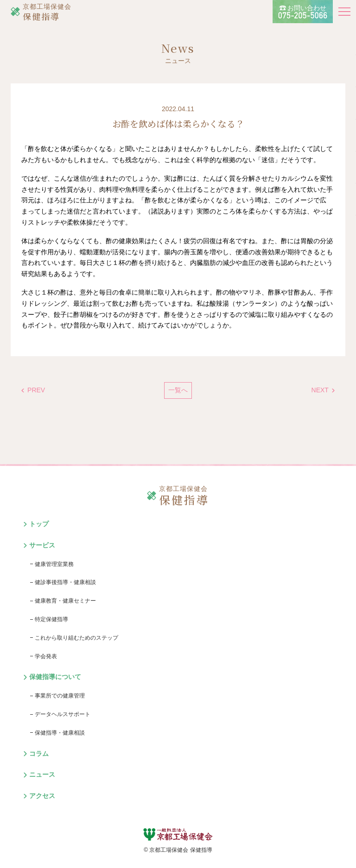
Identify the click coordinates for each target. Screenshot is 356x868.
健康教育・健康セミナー (65, 601)
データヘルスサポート (63, 714)
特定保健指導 (51, 619)
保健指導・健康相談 (60, 733)
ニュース (42, 774)
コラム (39, 754)
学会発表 (46, 656)
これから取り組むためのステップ (76, 638)
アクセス (42, 796)
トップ (39, 524)
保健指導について (55, 677)
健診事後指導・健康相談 (65, 582)
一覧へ (178, 390)
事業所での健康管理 (60, 696)
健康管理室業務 (54, 564)
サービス (42, 545)
